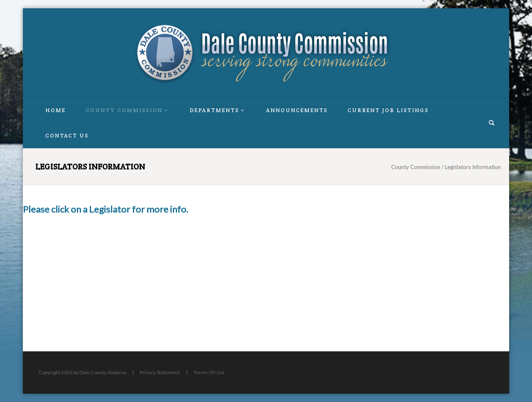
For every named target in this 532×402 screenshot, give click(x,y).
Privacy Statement (160, 372)
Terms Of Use (209, 372)
